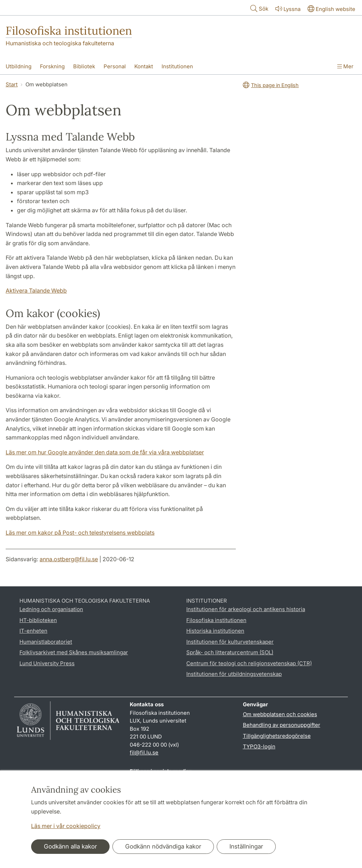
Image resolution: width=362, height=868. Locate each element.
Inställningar (246, 846)
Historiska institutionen (215, 631)
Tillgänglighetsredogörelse (277, 736)
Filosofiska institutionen (69, 31)
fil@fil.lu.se (144, 752)
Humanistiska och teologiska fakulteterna (60, 43)
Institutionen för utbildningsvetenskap (234, 674)
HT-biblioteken (38, 620)
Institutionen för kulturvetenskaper (230, 642)
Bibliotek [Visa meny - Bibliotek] (84, 66)
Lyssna (287, 9)
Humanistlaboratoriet (46, 642)
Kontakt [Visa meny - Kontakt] (144, 66)
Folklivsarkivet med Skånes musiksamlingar (74, 652)
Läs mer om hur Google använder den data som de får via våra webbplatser (105, 452)
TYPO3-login (259, 746)
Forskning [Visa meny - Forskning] (52, 66)
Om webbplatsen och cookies (280, 714)
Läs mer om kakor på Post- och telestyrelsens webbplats (80, 533)
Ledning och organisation (51, 609)
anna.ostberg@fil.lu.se (69, 559)
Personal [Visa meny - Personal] (115, 66)
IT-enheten (33, 631)
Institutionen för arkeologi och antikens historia (246, 609)
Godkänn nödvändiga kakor (163, 846)
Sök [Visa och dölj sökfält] (259, 8)
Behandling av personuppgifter (282, 725)
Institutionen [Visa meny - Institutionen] (177, 66)
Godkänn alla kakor (70, 846)
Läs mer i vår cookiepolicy (66, 826)
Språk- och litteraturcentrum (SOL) (230, 652)
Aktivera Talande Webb (36, 291)
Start (12, 84)
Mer (345, 66)
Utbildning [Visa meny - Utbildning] (19, 66)
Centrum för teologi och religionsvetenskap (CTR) (249, 663)
